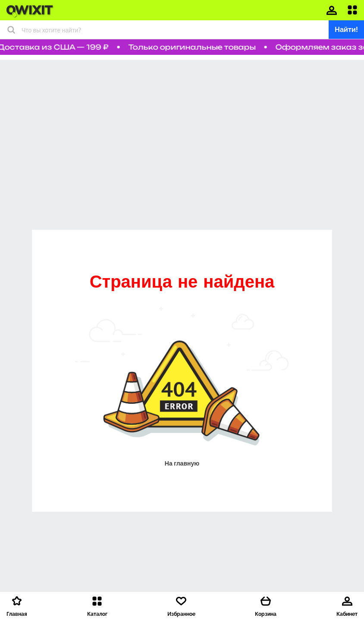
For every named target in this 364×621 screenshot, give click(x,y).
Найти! (346, 30)
